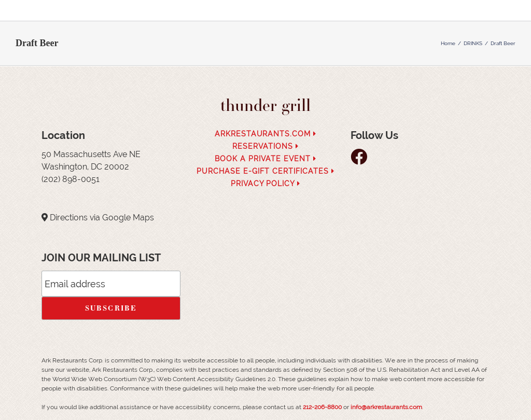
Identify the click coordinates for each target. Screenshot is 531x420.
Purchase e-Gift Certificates (265, 171)
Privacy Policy (266, 184)
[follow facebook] (361, 160)
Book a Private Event (265, 159)
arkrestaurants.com (266, 134)
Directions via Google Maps (102, 218)
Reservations (265, 146)
